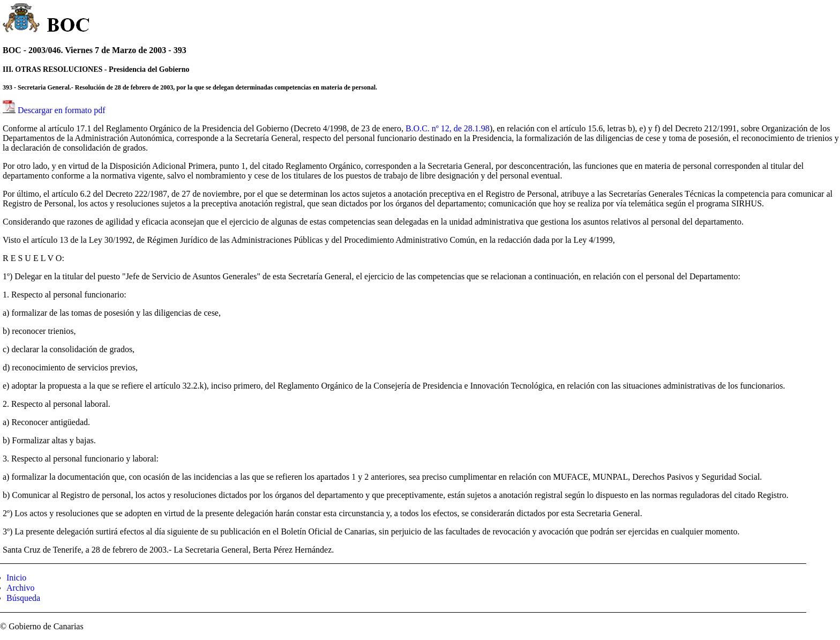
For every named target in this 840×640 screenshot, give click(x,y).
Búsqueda (23, 598)
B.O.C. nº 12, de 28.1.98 (448, 128)
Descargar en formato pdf (62, 110)
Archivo (20, 588)
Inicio (16, 578)
